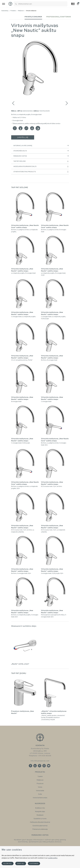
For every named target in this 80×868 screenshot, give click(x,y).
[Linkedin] (35, 766)
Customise (34, 863)
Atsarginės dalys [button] (41, 151)
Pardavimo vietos (41, 156)
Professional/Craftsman (59, 17)
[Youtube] (49, 766)
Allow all (8, 863)
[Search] (16, 4)
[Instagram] (44, 766)
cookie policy (53, 858)
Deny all (21, 863)
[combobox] (43, 4)
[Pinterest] (40, 766)
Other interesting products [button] (41, 172)
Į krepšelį (23, 137)
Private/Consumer (33, 17)
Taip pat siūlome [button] (41, 161)
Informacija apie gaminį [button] (41, 146)
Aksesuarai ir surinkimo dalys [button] (41, 166)
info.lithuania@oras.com (40, 761)
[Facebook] (30, 766)
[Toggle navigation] (4, 4)
